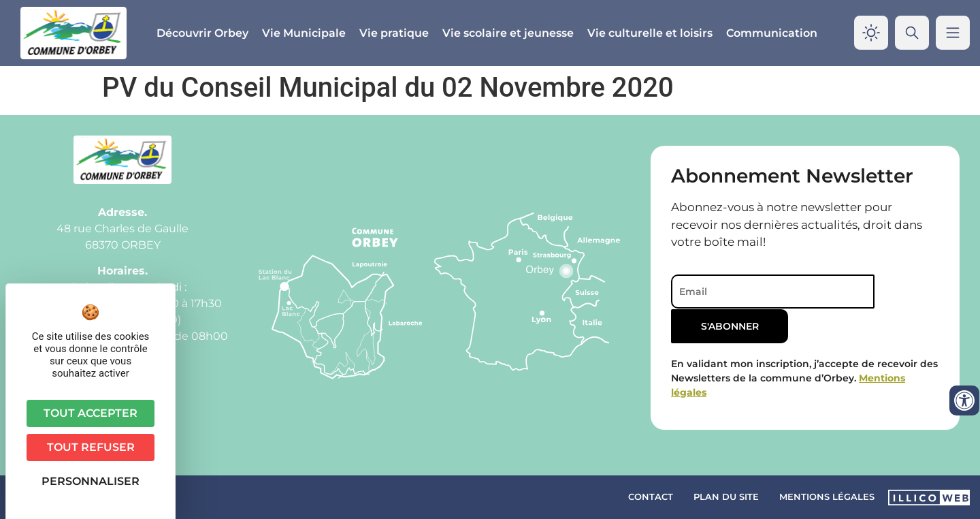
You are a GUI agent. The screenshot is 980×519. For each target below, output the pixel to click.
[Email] (765, 292)
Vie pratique (394, 33)
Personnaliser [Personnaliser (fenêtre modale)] (91, 481)
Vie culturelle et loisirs (650, 33)
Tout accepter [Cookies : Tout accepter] (91, 413)
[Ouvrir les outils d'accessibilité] (964, 400)
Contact (651, 497)
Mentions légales (827, 497)
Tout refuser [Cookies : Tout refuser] (91, 447)
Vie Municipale (304, 33)
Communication (772, 33)
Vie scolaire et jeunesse (508, 33)
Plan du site (726, 497)
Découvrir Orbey (202, 33)
